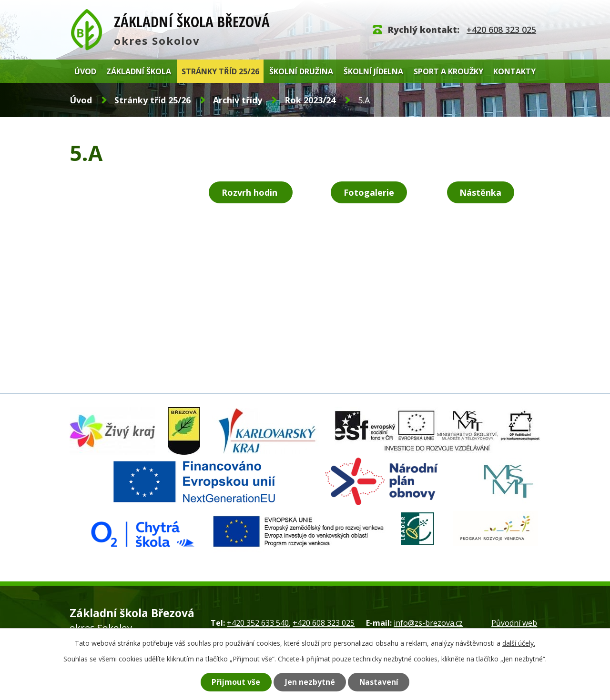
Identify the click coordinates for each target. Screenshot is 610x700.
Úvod (85, 71)
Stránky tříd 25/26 (220, 71)
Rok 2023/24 (310, 100)
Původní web (514, 623)
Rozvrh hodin (251, 192)
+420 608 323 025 (501, 30)
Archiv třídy (238, 100)
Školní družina (301, 71)
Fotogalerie (369, 192)
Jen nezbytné (310, 682)
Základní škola (139, 71)
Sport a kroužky (448, 71)
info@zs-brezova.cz (428, 623)
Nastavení (379, 682)
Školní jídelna (373, 71)
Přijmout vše (236, 682)
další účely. (519, 643)
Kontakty (514, 71)
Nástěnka (480, 192)
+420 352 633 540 (258, 623)
